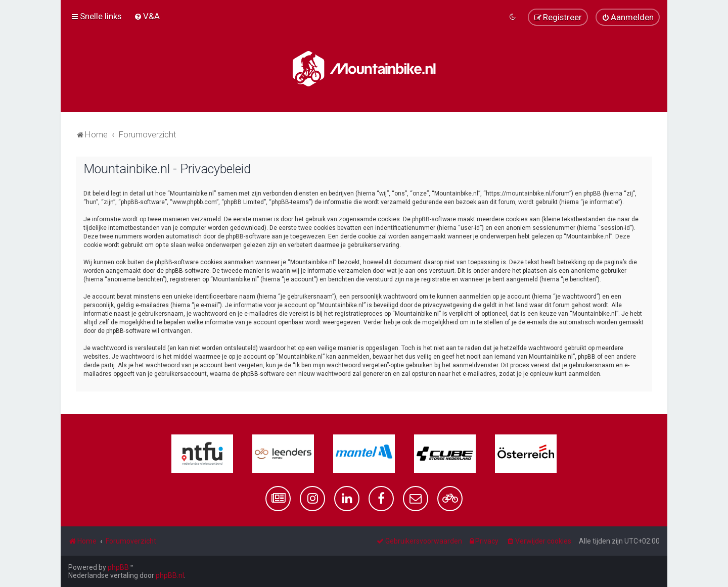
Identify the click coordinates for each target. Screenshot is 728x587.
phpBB (118, 567)
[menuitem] (147, 16)
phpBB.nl (170, 575)
